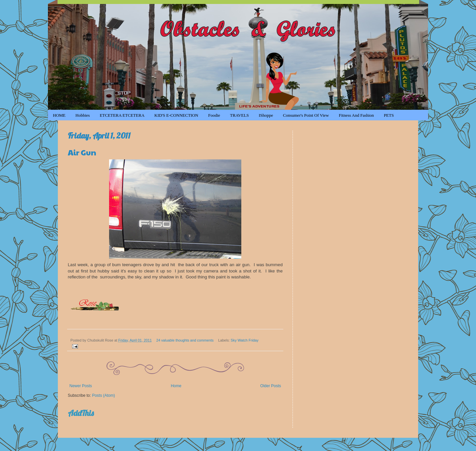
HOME (59, 115)
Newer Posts (81, 386)
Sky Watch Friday (245, 340)
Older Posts (271, 386)
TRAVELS (239, 115)
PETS (389, 115)
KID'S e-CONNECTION (176, 115)
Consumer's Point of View (306, 115)
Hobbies (82, 115)
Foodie (214, 115)
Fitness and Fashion (356, 115)
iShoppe (266, 115)
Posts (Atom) (103, 395)
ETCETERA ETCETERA (122, 115)
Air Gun (82, 152)
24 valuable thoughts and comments (185, 340)
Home (176, 386)
